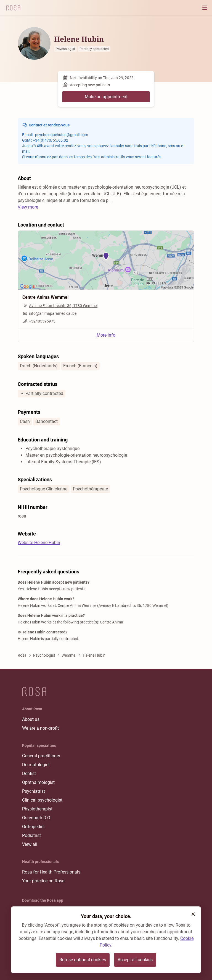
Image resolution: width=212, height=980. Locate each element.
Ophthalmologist (38, 782)
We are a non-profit (40, 728)
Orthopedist (33, 827)
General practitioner (41, 756)
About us (31, 719)
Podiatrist (31, 835)
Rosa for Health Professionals (51, 872)
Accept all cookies (135, 960)
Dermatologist (36, 765)
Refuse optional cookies (83, 960)
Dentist (29, 774)
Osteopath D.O (36, 818)
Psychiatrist (34, 791)
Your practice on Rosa (43, 881)
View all (30, 844)
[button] (193, 914)
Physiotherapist (37, 809)
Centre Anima (112, 622)
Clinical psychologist (42, 800)
